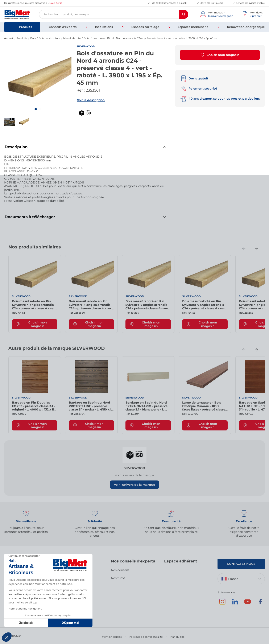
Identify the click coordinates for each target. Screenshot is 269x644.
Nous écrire (56, 3)
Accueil (9, 38)
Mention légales (112, 637)
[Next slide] (256, 248)
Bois (33, 38)
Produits (22, 38)
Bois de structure (49, 38)
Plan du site (177, 637)
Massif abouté (72, 38)
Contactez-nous (241, 564)
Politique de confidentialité (146, 637)
